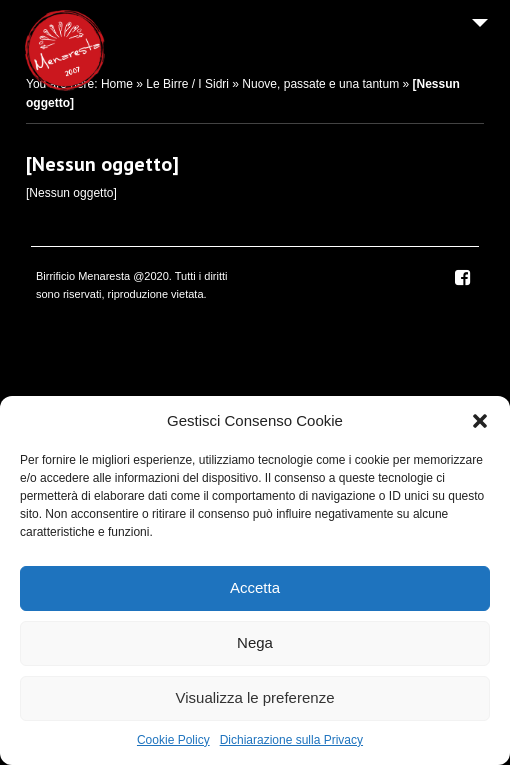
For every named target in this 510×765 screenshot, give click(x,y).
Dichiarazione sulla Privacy (291, 740)
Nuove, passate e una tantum (320, 84)
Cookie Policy (173, 740)
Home (117, 84)
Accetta (255, 587)
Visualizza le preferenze (255, 697)
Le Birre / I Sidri (187, 84)
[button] (480, 421)
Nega (255, 642)
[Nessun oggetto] (102, 164)
